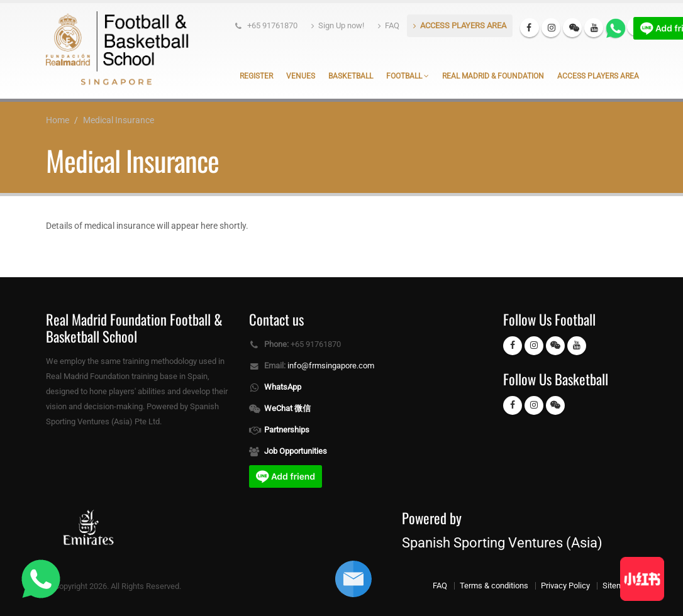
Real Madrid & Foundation (493, 76)
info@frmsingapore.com (331, 366)
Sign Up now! (338, 26)
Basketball (351, 76)
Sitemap (617, 586)
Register (256, 76)
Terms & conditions (494, 586)
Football (408, 76)
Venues (301, 76)
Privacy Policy (565, 586)
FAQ (389, 26)
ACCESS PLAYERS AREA (460, 26)
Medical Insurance (119, 120)
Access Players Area (598, 76)
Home (58, 120)
